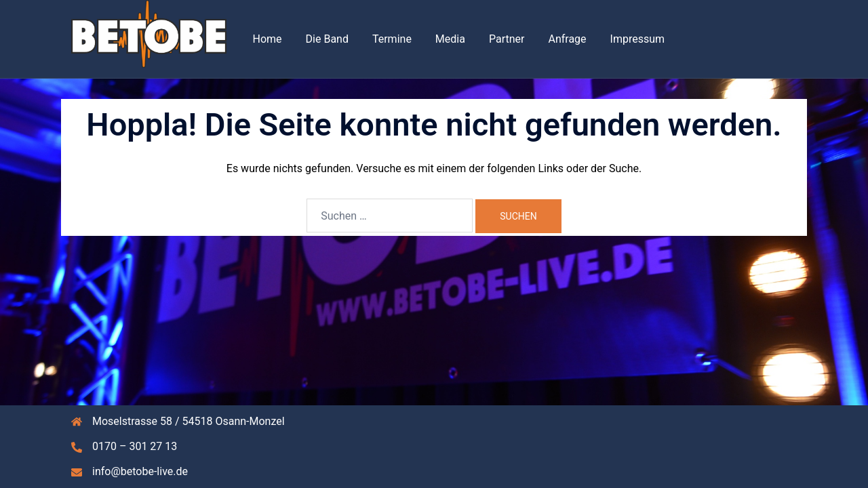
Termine (392, 39)
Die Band (327, 39)
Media (450, 39)
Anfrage (567, 39)
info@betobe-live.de (140, 471)
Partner (507, 39)
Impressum (638, 39)
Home (268, 39)
